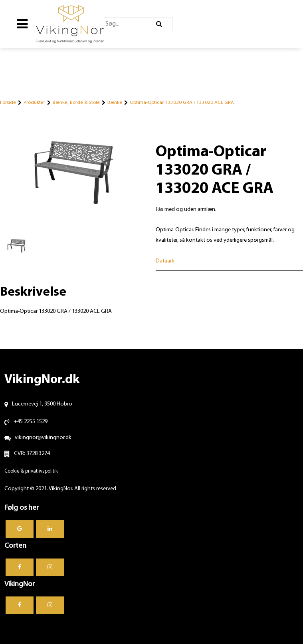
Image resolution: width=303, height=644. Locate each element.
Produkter (34, 102)
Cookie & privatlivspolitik (31, 471)
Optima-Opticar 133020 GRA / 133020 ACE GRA (182, 102)
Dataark (165, 261)
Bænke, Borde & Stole (76, 102)
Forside (8, 102)
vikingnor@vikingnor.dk (43, 438)
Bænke (115, 102)
